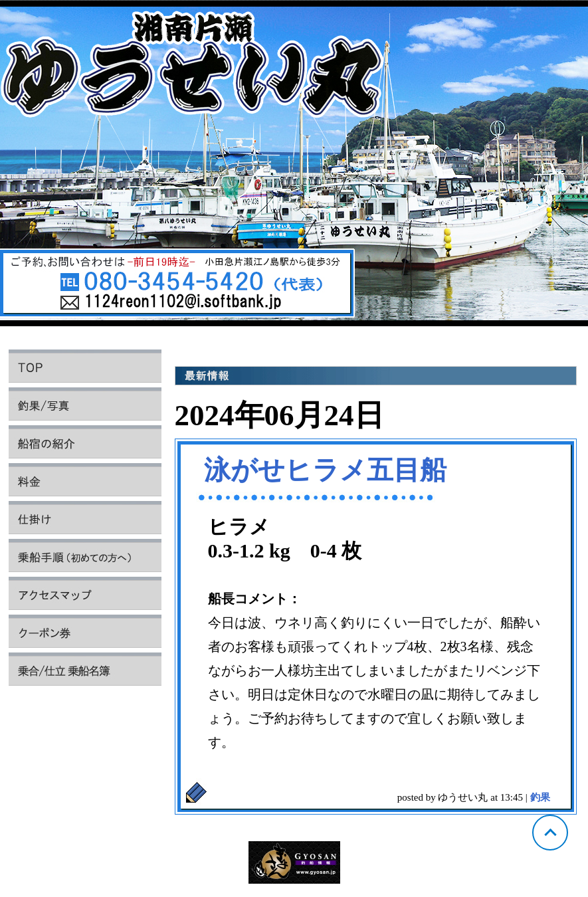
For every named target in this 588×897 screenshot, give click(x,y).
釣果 (540, 797)
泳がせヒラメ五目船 (325, 470)
